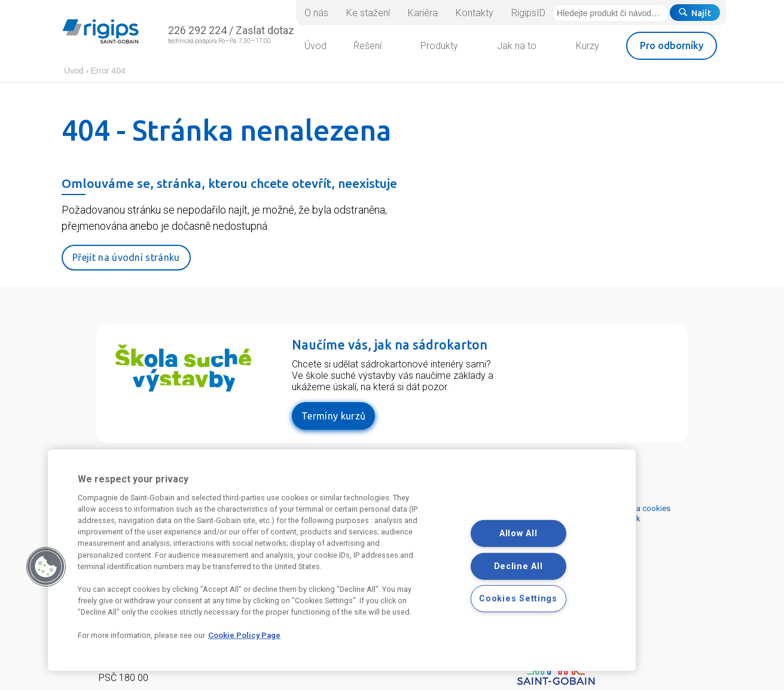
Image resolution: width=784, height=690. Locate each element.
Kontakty (475, 13)
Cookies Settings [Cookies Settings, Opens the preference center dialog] (518, 599)
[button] (46, 567)
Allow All (518, 534)
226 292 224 (197, 30)
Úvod (74, 71)
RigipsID (528, 13)
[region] (342, 560)
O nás (316, 13)
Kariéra (423, 13)
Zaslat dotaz (265, 30)
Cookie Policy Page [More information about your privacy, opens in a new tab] (244, 635)
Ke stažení (368, 13)
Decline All (518, 566)
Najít (695, 13)
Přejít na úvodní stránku (126, 257)
